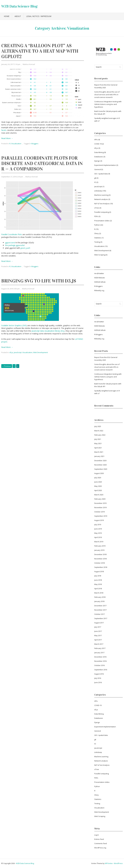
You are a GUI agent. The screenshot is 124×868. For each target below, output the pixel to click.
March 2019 (99, 542)
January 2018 (99, 601)
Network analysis (101, 199)
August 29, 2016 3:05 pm (10, 289)
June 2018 (98, 580)
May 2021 (98, 443)
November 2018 (100, 559)
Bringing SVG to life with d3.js (39, 281)
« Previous (7, 366)
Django (97, 161)
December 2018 (100, 554)
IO (95, 182)
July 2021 (98, 439)
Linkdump (98, 191)
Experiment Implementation (105, 165)
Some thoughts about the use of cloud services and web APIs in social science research (107, 95)
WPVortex (109, 863)
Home (7, 16)
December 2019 (100, 503)
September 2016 (101, 670)
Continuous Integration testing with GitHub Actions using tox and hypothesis (108, 104)
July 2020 (98, 478)
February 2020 (100, 499)
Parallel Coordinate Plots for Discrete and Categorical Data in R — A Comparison (42, 163)
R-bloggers (98, 286)
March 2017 (99, 644)
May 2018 (98, 584)
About (18, 16)
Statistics (98, 238)
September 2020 (101, 469)
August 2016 (99, 674)
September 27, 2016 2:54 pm (12, 177)
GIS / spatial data (101, 174)
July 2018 (98, 576)
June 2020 (98, 482)
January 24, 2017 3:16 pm (11, 64)
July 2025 (98, 426)
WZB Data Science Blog (19, 6)
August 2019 (99, 520)
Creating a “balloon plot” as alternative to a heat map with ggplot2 (40, 51)
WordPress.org (100, 848)
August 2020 (99, 473)
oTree (97, 208)
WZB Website (100, 278)
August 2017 (99, 623)
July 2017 (98, 627)
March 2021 (99, 452)
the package (15, 245)
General (98, 169)
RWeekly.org (99, 290)
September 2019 (101, 516)
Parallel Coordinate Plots (12, 234)
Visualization (16, 144)
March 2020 (99, 495)
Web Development (40, 352)
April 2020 (98, 490)
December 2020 (100, 461)
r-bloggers (34, 144)
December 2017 (100, 606)
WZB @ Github (100, 282)
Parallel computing (102, 212)
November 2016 (100, 661)
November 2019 (100, 507)
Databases (99, 157)
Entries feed (99, 839)
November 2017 (100, 610)
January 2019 (99, 550)
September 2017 (101, 618)
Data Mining (99, 152)
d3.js (11, 352)
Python (97, 225)
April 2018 (98, 589)
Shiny (96, 233)
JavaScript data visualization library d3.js (48, 331)
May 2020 (98, 486)
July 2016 (98, 678)
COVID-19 (98, 144)
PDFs (96, 216)
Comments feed (101, 843)
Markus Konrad (29, 64)
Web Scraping (100, 255)
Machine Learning (101, 195)
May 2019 (98, 533)
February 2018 (100, 597)
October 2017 (99, 614)
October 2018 (99, 563)
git (95, 178)
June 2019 (98, 529)
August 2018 (99, 571)
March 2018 (99, 593)
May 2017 (98, 635)
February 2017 (100, 648)
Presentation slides (102, 221)
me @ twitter (99, 273)
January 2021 (99, 456)
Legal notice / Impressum (39, 16)
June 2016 (98, 682)
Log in (97, 835)
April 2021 (98, 448)
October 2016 (99, 665)
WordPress (118, 863)
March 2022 (99, 431)
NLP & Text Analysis (102, 204)
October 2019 (99, 512)
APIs (96, 140)
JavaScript (18, 352)
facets (4, 130)
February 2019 (100, 546)
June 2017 (98, 631)
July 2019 (98, 525)
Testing (97, 242)
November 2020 (100, 465)
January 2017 (99, 653)
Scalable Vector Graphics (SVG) (14, 325)
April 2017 (98, 640)
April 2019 (98, 537)
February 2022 (100, 435)
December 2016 (100, 657)
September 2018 (101, 567)
